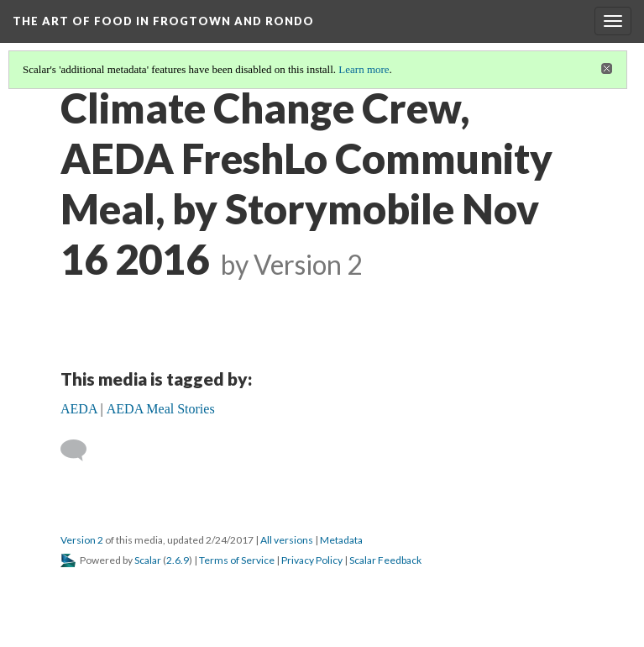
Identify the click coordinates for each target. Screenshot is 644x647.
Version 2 (82, 540)
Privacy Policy (312, 560)
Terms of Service (237, 560)
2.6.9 (178, 560)
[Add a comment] (81, 450)
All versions (287, 540)
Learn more (364, 69)
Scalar (148, 560)
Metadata (341, 540)
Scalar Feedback (385, 560)
